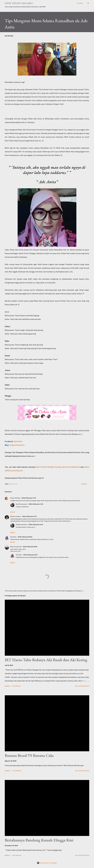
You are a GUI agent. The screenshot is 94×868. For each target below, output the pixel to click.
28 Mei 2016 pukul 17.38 (36, 504)
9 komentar (16, 686)
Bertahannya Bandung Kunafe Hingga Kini (39, 840)
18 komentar (17, 855)
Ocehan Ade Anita (17, 445)
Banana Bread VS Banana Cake (29, 755)
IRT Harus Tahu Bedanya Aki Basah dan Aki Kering (46, 660)
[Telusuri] (80, 3)
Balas (13, 512)
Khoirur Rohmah (15, 498)
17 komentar (17, 771)
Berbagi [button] (84, 484)
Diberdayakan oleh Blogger (47, 863)
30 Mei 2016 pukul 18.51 (30, 555)
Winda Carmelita (16, 516)
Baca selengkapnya (82, 686)
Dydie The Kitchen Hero (19, 3)
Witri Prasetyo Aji (16, 547)
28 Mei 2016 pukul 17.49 (29, 516)
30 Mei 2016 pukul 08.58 (30, 547)
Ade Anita (18, 441)
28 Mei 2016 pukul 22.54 (36, 524)
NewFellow (13, 484)
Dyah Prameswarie (21, 504)
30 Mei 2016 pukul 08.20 (25, 537)
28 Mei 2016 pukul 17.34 (29, 498)
